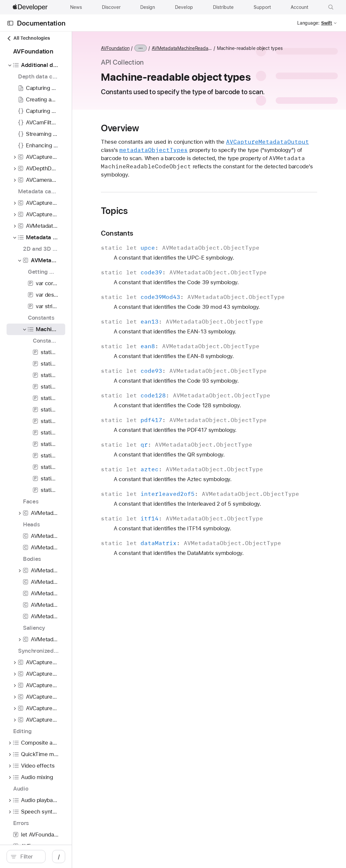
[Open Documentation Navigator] (10, 23)
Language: (308, 23)
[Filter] (59, 857)
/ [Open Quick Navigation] (118, 857)
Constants (173, 251)
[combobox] (59, 857)
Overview (176, 138)
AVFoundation (172, 48)
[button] (331, 7)
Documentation (41, 23)
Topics (171, 228)
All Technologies (28, 38)
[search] (56, 857)
